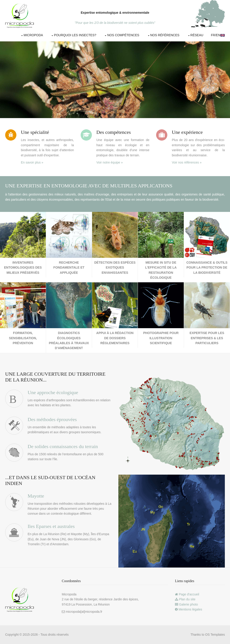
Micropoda (33, 35)
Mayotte (36, 496)
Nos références (165, 35)
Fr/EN (218, 35)
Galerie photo (186, 604)
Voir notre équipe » (110, 162)
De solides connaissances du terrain (63, 446)
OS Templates (215, 635)
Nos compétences (123, 35)
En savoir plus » (32, 162)
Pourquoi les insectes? (75, 35)
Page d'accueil (187, 594)
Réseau (197, 35)
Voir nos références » (187, 162)
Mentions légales (189, 609)
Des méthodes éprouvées (52, 419)
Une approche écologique (53, 392)
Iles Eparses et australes (51, 526)
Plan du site (185, 599)
